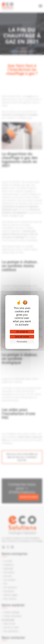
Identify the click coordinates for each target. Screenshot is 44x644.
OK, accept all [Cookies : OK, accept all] (22, 332)
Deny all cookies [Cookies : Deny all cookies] (22, 337)
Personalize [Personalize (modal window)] (22, 342)
